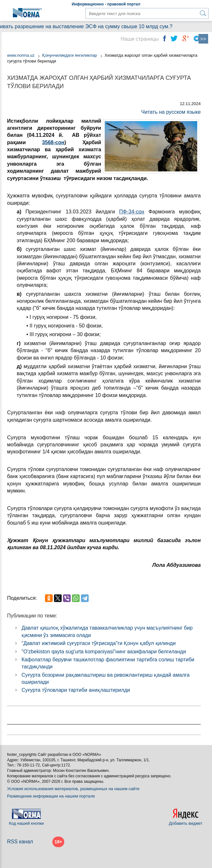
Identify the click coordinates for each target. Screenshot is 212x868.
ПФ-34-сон (132, 212)
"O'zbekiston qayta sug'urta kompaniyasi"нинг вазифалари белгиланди (104, 652)
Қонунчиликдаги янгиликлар (70, 55)
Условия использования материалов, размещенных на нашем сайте (73, 789)
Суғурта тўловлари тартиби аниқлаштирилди (76, 690)
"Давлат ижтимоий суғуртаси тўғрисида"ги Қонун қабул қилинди (99, 643)
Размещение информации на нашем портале (51, 796)
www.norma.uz (21, 55)
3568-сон (53, 142)
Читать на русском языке (171, 112)
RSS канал (20, 842)
